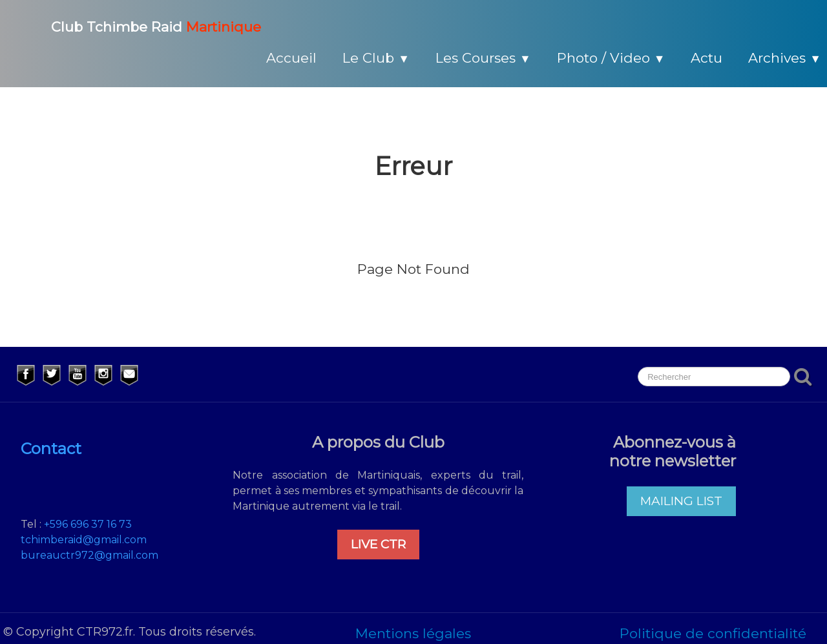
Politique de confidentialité (713, 633)
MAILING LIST (681, 501)
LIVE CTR (378, 544)
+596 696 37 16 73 (88, 524)
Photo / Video (611, 58)
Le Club (376, 58)
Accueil (291, 58)
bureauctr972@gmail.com (89, 555)
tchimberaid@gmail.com (84, 540)
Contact (51, 449)
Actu (707, 58)
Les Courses (483, 58)
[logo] (141, 25)
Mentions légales (413, 633)
